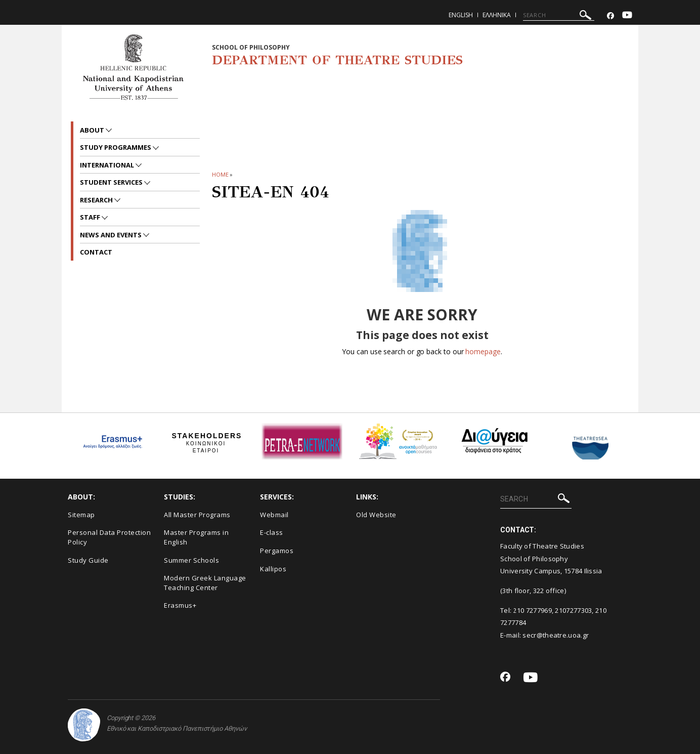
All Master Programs (197, 515)
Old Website (376, 515)
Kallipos (273, 569)
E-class (272, 532)
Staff (91, 217)
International (108, 165)
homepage (483, 351)
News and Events (112, 235)
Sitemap (81, 515)
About (93, 130)
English (461, 15)
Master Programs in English (196, 537)
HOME (220, 174)
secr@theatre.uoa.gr (556, 635)
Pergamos (277, 551)
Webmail (274, 515)
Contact (96, 252)
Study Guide (88, 560)
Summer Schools (191, 560)
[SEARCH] (559, 15)
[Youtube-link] (627, 16)
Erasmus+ (180, 605)
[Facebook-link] (610, 16)
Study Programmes (116, 147)
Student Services (112, 182)
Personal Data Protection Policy (109, 537)
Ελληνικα (497, 15)
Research (97, 200)
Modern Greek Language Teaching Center (205, 583)
